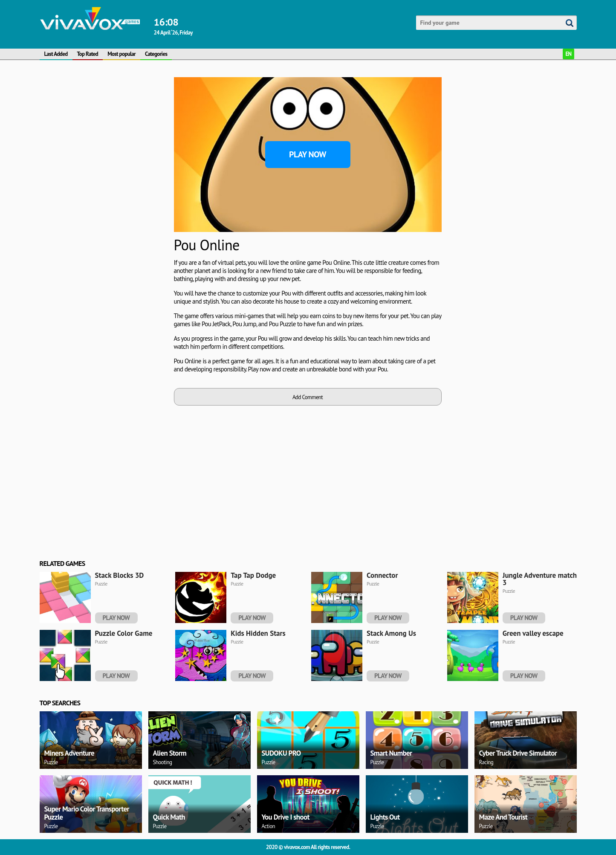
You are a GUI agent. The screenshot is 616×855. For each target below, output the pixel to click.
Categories (156, 54)
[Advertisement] (104, 130)
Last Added (56, 54)
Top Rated (88, 54)
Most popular (121, 54)
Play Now (308, 154)
